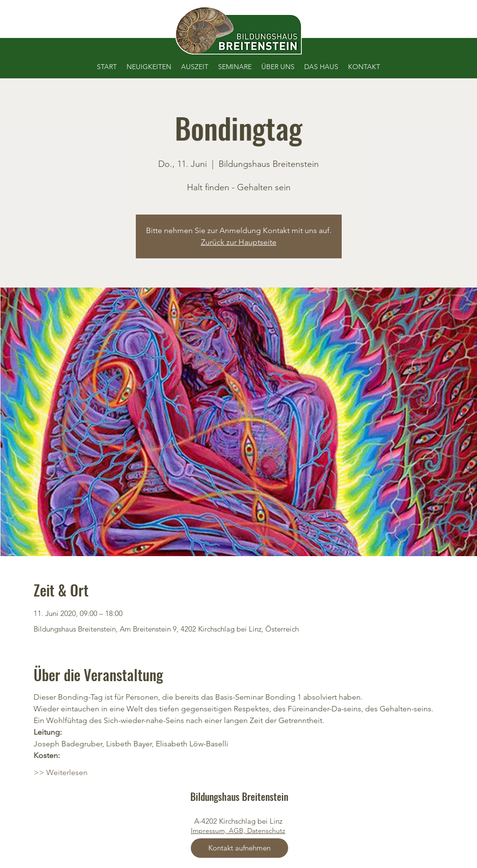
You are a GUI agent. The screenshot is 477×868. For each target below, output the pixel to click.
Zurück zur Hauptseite (239, 242)
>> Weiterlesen (61, 772)
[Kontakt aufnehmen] (239, 848)
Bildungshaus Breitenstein (239, 796)
